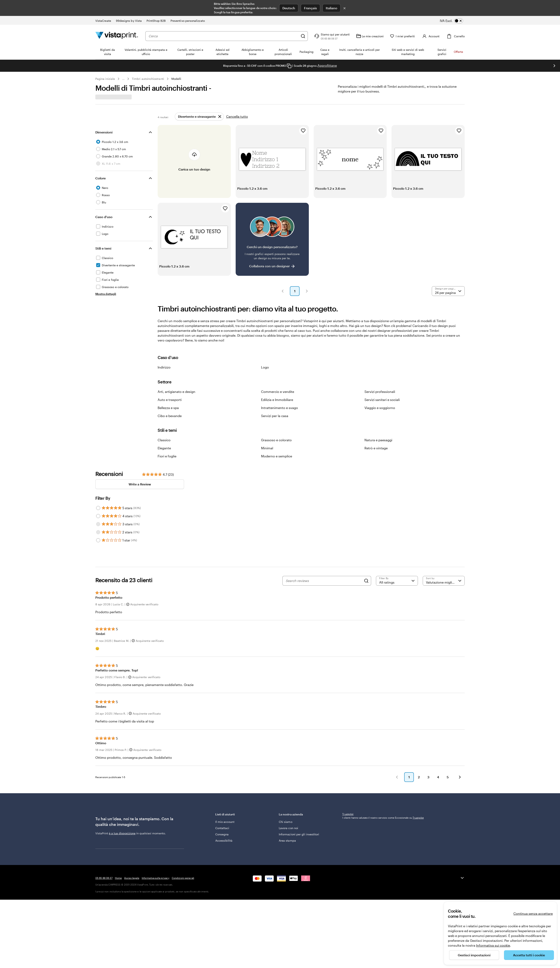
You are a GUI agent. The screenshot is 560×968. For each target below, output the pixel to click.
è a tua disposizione (122, 849)
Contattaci (222, 842)
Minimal (267, 458)
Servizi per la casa (275, 425)
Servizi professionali (380, 401)
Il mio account (225, 835)
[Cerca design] (148, 114)
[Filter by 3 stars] (98, 534)
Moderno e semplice (277, 466)
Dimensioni (104, 142)
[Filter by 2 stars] (98, 542)
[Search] (366, 590)
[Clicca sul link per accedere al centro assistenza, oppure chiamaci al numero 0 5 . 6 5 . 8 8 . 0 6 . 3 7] (332, 36)
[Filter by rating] (397, 590)
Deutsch (289, 8)
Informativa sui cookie (493, 945)
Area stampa (287, 854)
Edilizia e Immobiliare (277, 409)
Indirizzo (164, 377)
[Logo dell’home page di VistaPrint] (117, 36)
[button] (283, 301)
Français (310, 8)
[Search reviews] (324, 590)
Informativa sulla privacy (156, 917)
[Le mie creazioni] (370, 36)
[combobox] (224, 36)
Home (118, 917)
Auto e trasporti (170, 409)
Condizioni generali (183, 917)
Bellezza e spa (168, 417)
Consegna (222, 848)
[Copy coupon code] (289, 66)
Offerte (458, 52)
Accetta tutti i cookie (529, 955)
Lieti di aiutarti (244, 830)
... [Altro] (123, 79)
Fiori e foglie (167, 466)
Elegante (164, 458)
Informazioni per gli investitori (299, 848)
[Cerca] (303, 36)
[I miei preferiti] (402, 36)
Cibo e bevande (170, 425)
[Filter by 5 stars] (98, 518)
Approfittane (327, 65)
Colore (100, 188)
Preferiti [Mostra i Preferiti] (452, 114)
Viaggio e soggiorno (380, 417)
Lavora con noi (288, 842)
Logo (265, 377)
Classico (164, 450)
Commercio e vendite (278, 401)
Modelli (176, 79)
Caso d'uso (104, 226)
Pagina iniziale (105, 79)
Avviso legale (132, 917)
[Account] (430, 36)
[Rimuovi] (199, 126)
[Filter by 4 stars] (98, 526)
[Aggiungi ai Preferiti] (303, 140)
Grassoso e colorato (276, 450)
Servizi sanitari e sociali (382, 409)
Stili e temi (103, 258)
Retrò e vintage (376, 458)
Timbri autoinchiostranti (148, 79)
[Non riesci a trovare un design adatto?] (272, 249)
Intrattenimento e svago (279, 417)
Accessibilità (224, 854)
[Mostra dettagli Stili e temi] (106, 303)
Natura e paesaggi (378, 450)
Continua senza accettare (533, 913)
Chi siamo (286, 835)
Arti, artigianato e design (176, 401)
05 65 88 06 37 (104, 917)
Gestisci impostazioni (474, 955)
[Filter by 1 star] (98, 550)
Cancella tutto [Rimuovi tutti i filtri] (237, 126)
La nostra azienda (308, 830)
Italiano (332, 8)
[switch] (454, 21)
